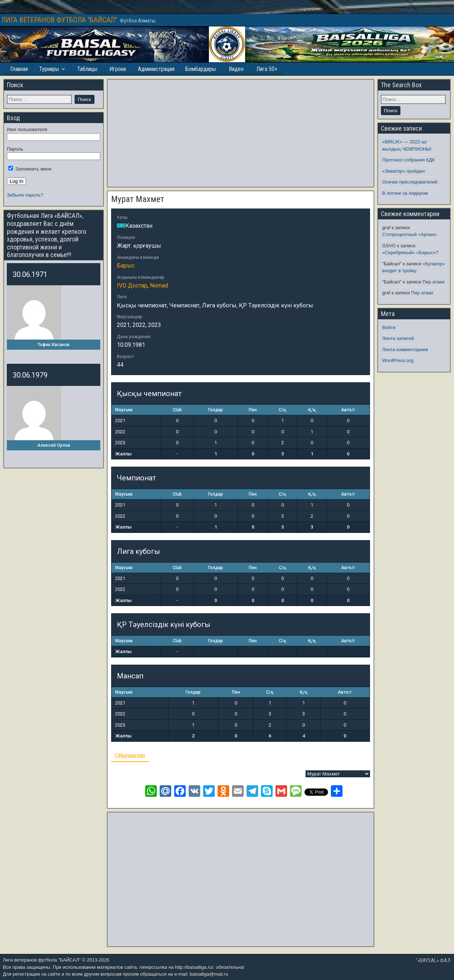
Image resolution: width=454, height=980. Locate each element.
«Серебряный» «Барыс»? (410, 253)
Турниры (49, 69)
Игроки (118, 69)
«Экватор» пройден (404, 171)
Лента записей (398, 338)
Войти (389, 327)
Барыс (126, 266)
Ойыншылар (130, 755)
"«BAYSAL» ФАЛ (433, 960)
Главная (19, 69)
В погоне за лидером (405, 193)
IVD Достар (132, 285)
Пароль (15, 149)
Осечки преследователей (410, 182)
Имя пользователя (27, 129)
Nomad (159, 285)
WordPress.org (398, 360)
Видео (236, 69)
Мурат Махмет (138, 199)
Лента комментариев (405, 350)
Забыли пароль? (25, 195)
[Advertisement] (240, 133)
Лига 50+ (267, 69)
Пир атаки (433, 282)
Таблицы (87, 69)
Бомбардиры (201, 69)
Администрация (156, 69)
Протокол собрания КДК (409, 160)
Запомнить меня (30, 169)
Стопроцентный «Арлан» (410, 234)
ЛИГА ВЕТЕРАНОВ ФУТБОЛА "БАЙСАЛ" (59, 20)
